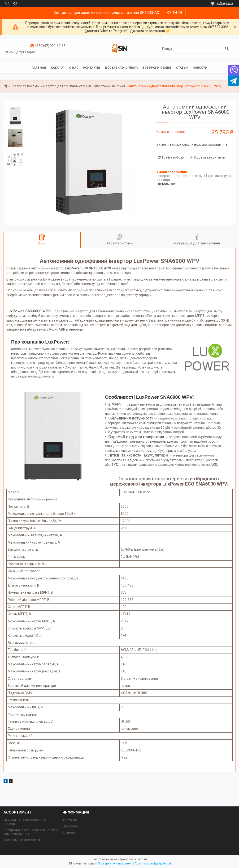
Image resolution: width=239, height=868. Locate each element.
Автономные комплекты (23, 840)
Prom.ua (142, 859)
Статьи (182, 68)
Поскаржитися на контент (115, 864)
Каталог (58, 68)
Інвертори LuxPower (110, 86)
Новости (200, 68)
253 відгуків (225, 3)
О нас (74, 68)
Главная (39, 68)
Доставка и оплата (121, 68)
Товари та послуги (25, 86)
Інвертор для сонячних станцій (67, 86)
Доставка (70, 826)
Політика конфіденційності (153, 864)
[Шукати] (227, 49)
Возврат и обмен (157, 68)
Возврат (69, 832)
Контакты (92, 68)
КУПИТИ (174, 13)
